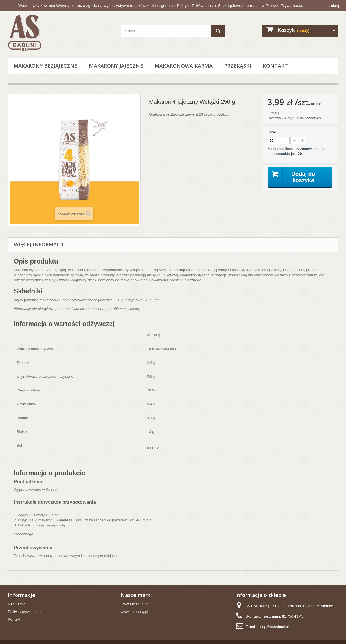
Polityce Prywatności (284, 6)
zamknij (332, 6)
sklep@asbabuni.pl (273, 627)
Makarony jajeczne (116, 66)
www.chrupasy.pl (134, 612)
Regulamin (17, 604)
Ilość (272, 132)
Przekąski (238, 66)
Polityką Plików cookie (196, 6)
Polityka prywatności (25, 612)
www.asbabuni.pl (135, 604)
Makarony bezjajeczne (45, 66)
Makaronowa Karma (184, 66)
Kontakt (275, 66)
